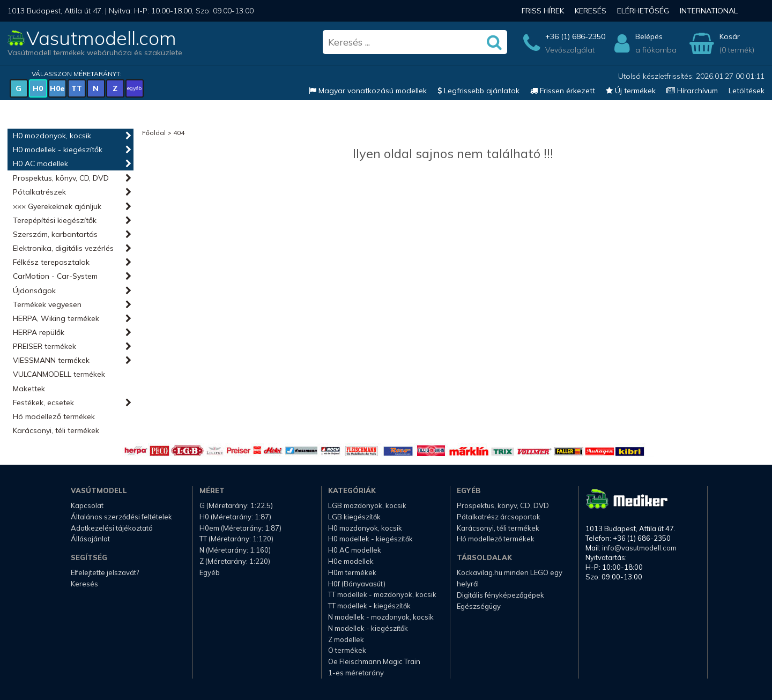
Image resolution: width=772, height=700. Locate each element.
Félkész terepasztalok (51, 262)
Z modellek (346, 639)
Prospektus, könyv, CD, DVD (61, 178)
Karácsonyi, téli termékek (56, 430)
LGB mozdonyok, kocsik (367, 505)
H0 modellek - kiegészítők (58, 150)
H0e (57, 88)
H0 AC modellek (40, 163)
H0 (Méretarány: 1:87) (235, 517)
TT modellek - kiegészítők (369, 606)
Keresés (591, 11)
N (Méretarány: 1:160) (235, 550)
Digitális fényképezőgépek (500, 595)
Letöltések (747, 91)
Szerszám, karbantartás (55, 234)
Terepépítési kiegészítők (55, 220)
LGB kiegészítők (354, 517)
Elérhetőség (643, 11)
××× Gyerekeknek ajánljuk (57, 206)
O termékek (347, 650)
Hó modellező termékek (54, 416)
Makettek (29, 389)
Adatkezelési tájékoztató (112, 528)
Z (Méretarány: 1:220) (235, 561)
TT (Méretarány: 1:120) (236, 539)
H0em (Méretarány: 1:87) (240, 528)
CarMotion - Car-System (55, 276)
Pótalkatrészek (39, 192)
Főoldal (154, 133)
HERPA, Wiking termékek (56, 318)
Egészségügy (479, 606)
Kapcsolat (87, 505)
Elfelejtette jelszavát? (105, 572)
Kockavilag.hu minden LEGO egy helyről (510, 578)
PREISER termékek (44, 346)
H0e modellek (351, 561)
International (709, 11)
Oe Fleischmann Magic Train (374, 661)
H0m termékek (352, 572)
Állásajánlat (90, 539)
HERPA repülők (39, 332)
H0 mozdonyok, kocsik (52, 136)
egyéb (134, 88)
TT (77, 88)
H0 (38, 88)
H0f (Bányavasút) (357, 584)
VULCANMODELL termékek (59, 374)
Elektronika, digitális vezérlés (63, 248)
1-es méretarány (356, 673)
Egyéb (210, 572)
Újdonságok (34, 291)
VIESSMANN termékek (51, 360)
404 (179, 133)
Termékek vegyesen (47, 304)
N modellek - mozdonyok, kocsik (381, 617)
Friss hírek (543, 11)
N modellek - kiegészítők (368, 628)
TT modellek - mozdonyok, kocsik (382, 594)
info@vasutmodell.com (639, 548)
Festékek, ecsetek (43, 403)
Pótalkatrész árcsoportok (499, 517)
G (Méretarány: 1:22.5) (236, 505)
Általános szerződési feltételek (121, 517)
